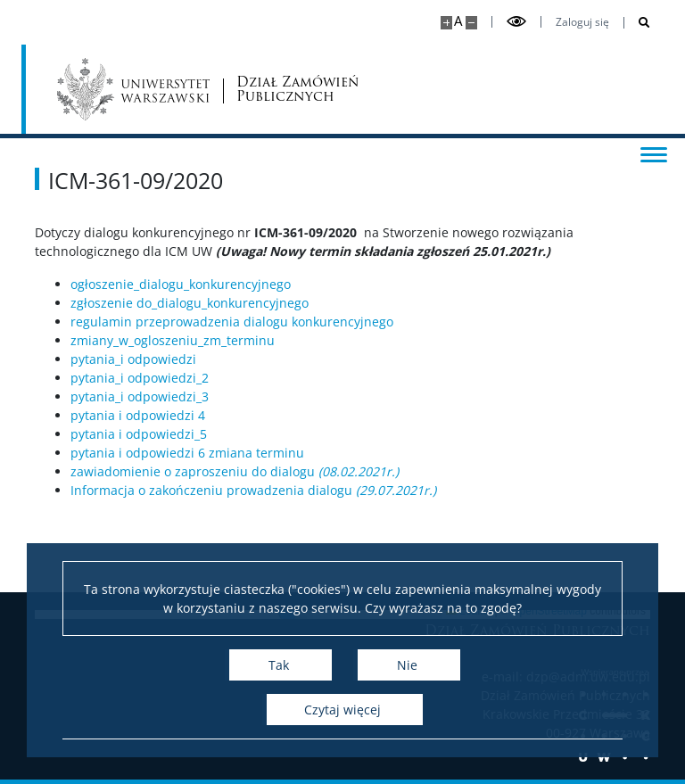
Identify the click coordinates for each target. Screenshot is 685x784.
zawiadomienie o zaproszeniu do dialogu (235, 471)
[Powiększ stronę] (446, 23)
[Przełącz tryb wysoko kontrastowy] (516, 22)
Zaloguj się (582, 22)
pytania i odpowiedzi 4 (138, 415)
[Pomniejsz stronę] (471, 23)
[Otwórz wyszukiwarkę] (637, 23)
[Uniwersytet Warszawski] (133, 89)
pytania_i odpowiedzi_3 (140, 396)
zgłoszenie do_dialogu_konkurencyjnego (190, 303)
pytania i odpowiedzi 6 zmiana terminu (187, 453)
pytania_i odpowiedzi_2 (140, 378)
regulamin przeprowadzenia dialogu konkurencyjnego (232, 322)
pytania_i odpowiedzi (133, 359)
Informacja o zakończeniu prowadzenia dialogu (253, 490)
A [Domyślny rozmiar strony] (458, 21)
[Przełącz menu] (654, 153)
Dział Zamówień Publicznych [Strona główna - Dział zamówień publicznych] (298, 90)
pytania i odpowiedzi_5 (139, 434)
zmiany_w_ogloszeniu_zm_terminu (173, 340)
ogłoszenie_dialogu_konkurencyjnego (181, 284)
